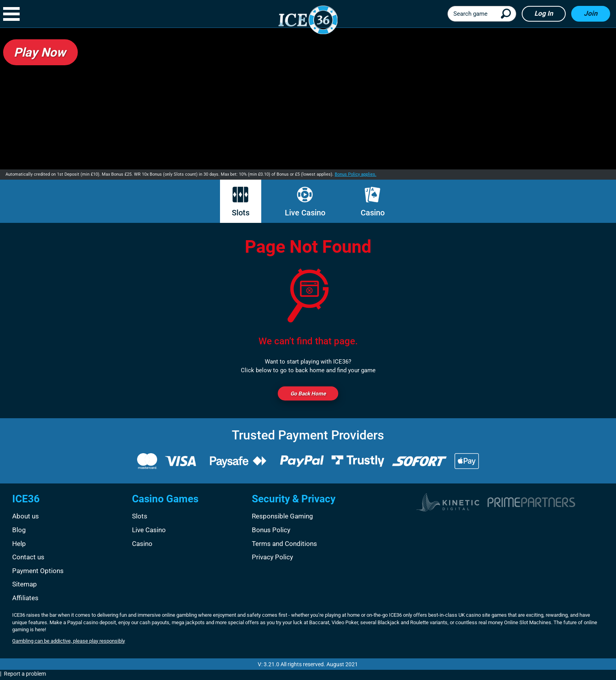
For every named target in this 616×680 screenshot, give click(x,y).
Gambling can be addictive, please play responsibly (69, 642)
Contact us (28, 559)
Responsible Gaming (282, 518)
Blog (19, 531)
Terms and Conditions (284, 545)
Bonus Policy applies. (356, 174)
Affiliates (25, 599)
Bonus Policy (271, 531)
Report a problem (25, 675)
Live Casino (305, 202)
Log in (544, 13)
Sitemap (25, 586)
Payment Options (38, 572)
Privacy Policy (272, 559)
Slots (241, 202)
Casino (373, 202)
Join (591, 13)
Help (19, 545)
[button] (15, 14)
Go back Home (308, 394)
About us (26, 518)
